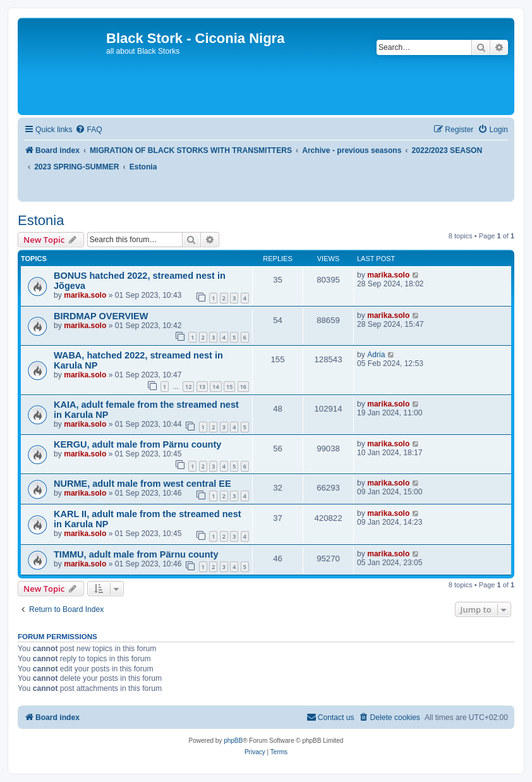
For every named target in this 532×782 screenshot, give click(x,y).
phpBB (233, 741)
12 (188, 387)
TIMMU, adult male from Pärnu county (136, 554)
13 (202, 387)
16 (243, 387)
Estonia (41, 220)
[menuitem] (88, 130)
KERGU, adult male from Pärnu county (137, 444)
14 (215, 387)
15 (229, 387)
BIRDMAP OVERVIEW (101, 316)
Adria (376, 355)
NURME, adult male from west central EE (142, 484)
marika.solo (85, 295)
